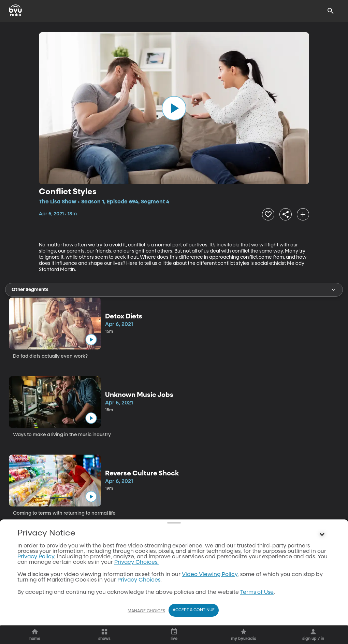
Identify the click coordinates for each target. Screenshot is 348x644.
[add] (303, 214)
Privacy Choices (139, 580)
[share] (286, 214)
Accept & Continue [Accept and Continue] (194, 610)
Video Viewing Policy (210, 575)
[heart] (268, 214)
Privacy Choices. (136, 562)
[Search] (331, 11)
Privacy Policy (36, 557)
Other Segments (174, 290)
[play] (174, 108)
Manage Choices (146, 611)
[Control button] (322, 535)
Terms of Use (257, 592)
